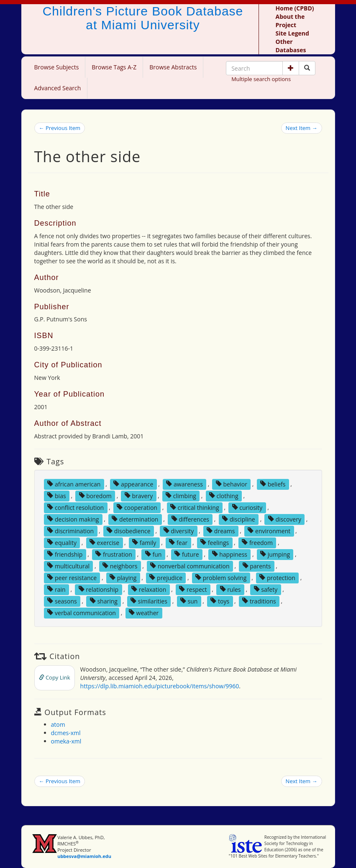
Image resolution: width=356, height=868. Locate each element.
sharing (104, 601)
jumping (275, 554)
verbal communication (82, 612)
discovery (285, 519)
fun (154, 554)
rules (231, 589)
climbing (181, 495)
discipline (239, 519)
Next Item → (302, 128)
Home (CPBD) (295, 8)
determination (135, 519)
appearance (133, 484)
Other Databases (291, 46)
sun (189, 601)
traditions (259, 601)
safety (266, 589)
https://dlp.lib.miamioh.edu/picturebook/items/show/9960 (160, 686)
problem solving (221, 577)
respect (193, 589)
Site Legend (292, 33)
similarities (149, 601)
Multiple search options (261, 79)
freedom (257, 542)
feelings (215, 542)
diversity (179, 531)
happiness (230, 554)
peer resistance (72, 577)
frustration (114, 554)
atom (58, 724)
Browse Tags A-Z (114, 67)
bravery (139, 495)
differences (190, 519)
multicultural (68, 566)
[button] (291, 68)
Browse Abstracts (173, 67)
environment (269, 531)
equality (62, 542)
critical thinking (195, 507)
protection (277, 577)
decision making (73, 519)
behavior (232, 484)
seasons (62, 601)
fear (178, 542)
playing (123, 577)
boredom (95, 495)
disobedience (128, 531)
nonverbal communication (190, 566)
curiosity (247, 507)
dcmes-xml (66, 733)
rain (56, 589)
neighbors (120, 566)
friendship (65, 554)
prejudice (166, 577)
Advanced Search (58, 88)
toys (220, 601)
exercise (104, 542)
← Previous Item (60, 128)
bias (56, 495)
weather (144, 612)
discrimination (70, 531)
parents (257, 566)
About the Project (290, 21)
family (144, 542)
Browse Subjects (57, 67)
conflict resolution (76, 507)
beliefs (273, 484)
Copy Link (55, 677)
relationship (99, 589)
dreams (221, 531)
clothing (224, 495)
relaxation (149, 589)
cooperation (137, 507)
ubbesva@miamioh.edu (84, 856)
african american (74, 484)
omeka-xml (66, 741)
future (187, 554)
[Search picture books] (307, 68)
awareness (184, 484)
